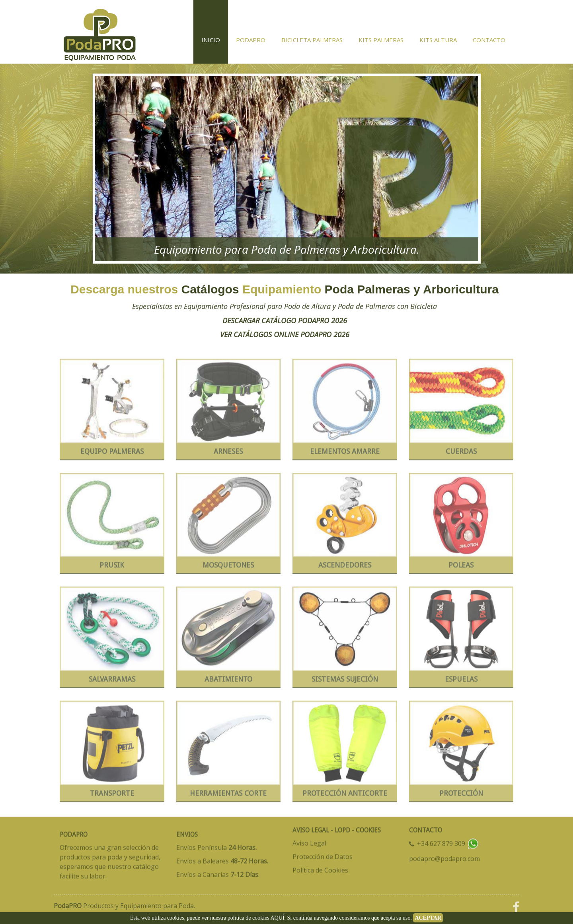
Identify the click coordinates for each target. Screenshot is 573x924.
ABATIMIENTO (228, 681)
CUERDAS (461, 453)
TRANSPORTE (112, 795)
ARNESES (228, 453)
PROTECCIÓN (461, 795)
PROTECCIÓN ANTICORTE (345, 795)
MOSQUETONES (228, 567)
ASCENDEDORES (345, 567)
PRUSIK (112, 567)
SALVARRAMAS (112, 681)
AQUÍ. (278, 918)
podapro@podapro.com (444, 856)
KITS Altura (438, 40)
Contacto (489, 40)
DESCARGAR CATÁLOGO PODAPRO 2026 (259, 320)
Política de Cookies (320, 868)
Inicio (211, 40)
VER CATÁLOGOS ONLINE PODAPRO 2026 (259, 334)
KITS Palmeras (381, 40)
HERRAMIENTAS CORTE (228, 795)
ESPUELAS (461, 681)
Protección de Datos (323, 854)
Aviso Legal (309, 841)
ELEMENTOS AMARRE (345, 453)
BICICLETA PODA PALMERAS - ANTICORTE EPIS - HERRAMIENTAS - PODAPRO (99, 32)
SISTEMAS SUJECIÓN (345, 681)
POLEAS (461, 567)
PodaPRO (251, 40)
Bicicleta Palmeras (312, 40)
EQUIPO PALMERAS (112, 453)
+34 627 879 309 (442, 842)
